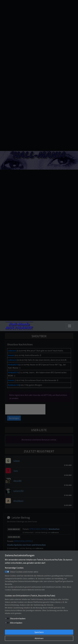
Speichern (39, 632)
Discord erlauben (18, 618)
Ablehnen (39, 638)
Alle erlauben (16, 623)
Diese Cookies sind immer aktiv (24, 572)
